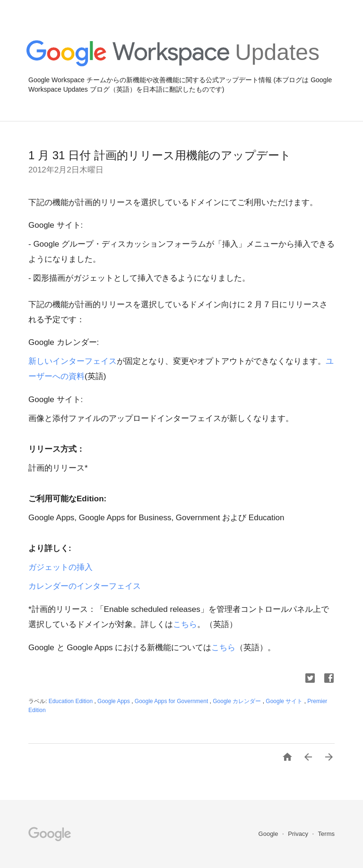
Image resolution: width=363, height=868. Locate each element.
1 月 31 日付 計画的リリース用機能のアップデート (160, 155)
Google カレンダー (238, 701)
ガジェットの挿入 (60, 567)
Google (269, 834)
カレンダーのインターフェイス (85, 586)
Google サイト (285, 701)
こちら (185, 624)
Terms (326, 834)
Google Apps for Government (172, 701)
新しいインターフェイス (73, 361)
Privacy (299, 834)
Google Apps (114, 701)
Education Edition (72, 701)
